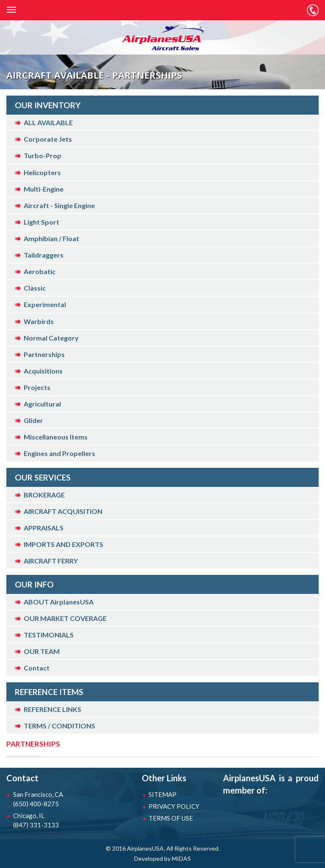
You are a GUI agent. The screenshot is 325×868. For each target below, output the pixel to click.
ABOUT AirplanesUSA (59, 602)
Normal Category (51, 338)
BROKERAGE (44, 495)
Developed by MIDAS (162, 858)
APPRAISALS (44, 528)
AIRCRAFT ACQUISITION (63, 511)
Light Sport (41, 222)
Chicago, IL (40, 821)
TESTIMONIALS (49, 635)
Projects (37, 387)
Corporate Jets (48, 139)
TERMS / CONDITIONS (59, 726)
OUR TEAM (42, 651)
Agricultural (42, 404)
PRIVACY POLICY (174, 806)
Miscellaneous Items (56, 437)
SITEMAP (162, 794)
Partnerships (44, 354)
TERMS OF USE (171, 818)
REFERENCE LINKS (52, 709)
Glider (33, 420)
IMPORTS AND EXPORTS (63, 544)
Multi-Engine (44, 189)
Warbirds (39, 321)
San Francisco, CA (40, 799)
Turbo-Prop (43, 155)
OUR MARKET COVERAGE (65, 618)
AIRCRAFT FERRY (51, 561)
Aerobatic (40, 271)
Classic (35, 288)
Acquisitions (43, 371)
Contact (37, 668)
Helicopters (42, 172)
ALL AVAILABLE (48, 122)
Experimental (45, 304)
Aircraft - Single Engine (59, 205)
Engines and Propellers (59, 453)
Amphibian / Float (51, 238)
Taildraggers (44, 255)
